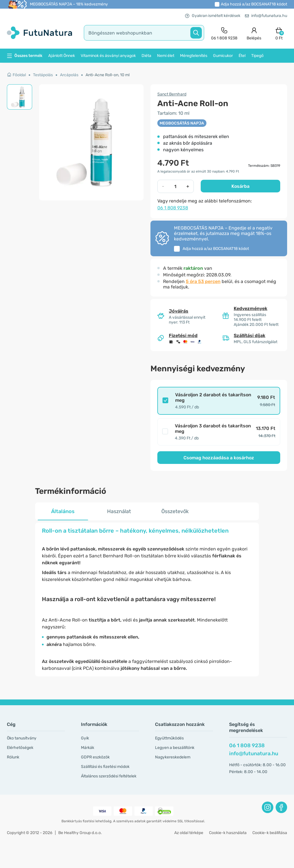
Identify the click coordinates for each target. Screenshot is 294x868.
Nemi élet (166, 56)
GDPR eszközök (95, 757)
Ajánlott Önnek (62, 56)
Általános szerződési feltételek (109, 776)
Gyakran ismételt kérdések (213, 16)
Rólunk (13, 757)
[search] (144, 33)
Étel (242, 56)
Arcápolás (69, 75)
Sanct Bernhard (172, 94)
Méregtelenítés (194, 56)
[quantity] (175, 186)
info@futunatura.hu (266, 16)
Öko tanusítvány (22, 738)
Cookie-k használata (228, 833)
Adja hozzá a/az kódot (254, 4)
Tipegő (257, 56)
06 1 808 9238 (173, 208)
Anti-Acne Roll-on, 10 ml (108, 75)
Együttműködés (169, 738)
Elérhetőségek (20, 748)
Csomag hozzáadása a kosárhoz (219, 458)
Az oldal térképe (189, 833)
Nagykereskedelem (173, 757)
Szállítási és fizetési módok (105, 767)
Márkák (88, 748)
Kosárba (240, 186)
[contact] (224, 33)
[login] (254, 33)
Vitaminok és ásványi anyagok (108, 56)
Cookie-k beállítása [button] (270, 833)
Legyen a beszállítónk (175, 748)
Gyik (85, 738)
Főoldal (16, 75)
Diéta (146, 56)
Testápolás (43, 75)
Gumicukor (223, 56)
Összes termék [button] (25, 56)
